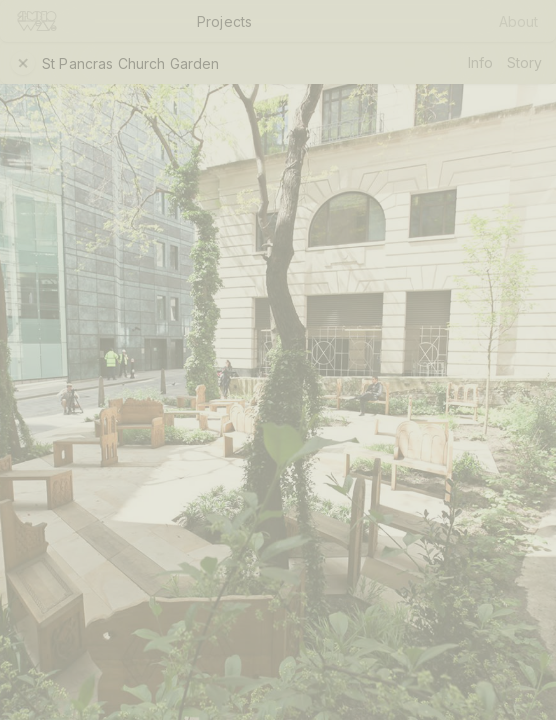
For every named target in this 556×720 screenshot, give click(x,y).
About (519, 21)
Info (480, 63)
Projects (224, 21)
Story (524, 63)
